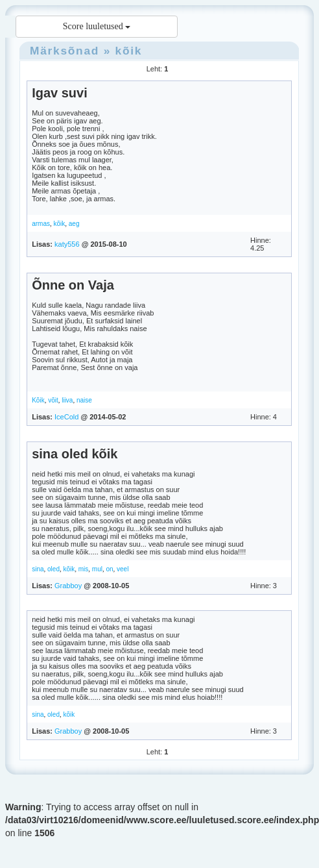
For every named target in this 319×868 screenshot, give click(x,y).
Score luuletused (97, 26)
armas (41, 224)
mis (84, 569)
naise (84, 400)
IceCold (66, 417)
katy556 (67, 244)
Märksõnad (65, 51)
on (109, 569)
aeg (74, 224)
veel (123, 569)
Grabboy (68, 586)
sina (38, 569)
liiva (67, 400)
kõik (129, 51)
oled (53, 569)
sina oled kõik (75, 454)
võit (53, 400)
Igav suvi (60, 93)
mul (97, 569)
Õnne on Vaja (73, 285)
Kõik (38, 400)
